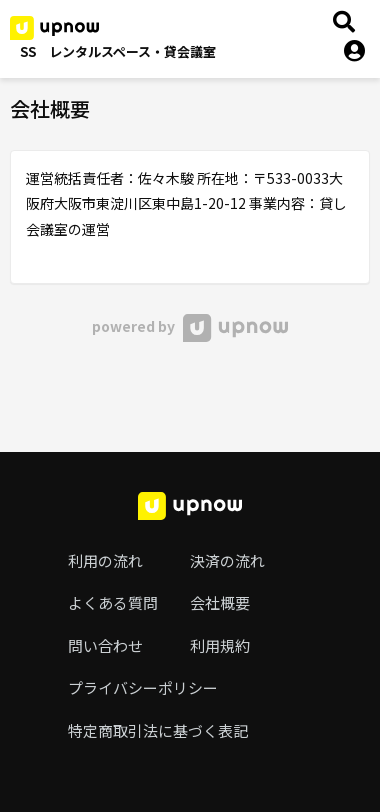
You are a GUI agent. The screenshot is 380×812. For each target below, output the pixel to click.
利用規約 (220, 645)
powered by (189, 326)
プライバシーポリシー (143, 687)
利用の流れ (105, 560)
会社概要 (220, 602)
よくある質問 (113, 602)
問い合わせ (105, 645)
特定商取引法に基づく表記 (158, 730)
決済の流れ (227, 560)
